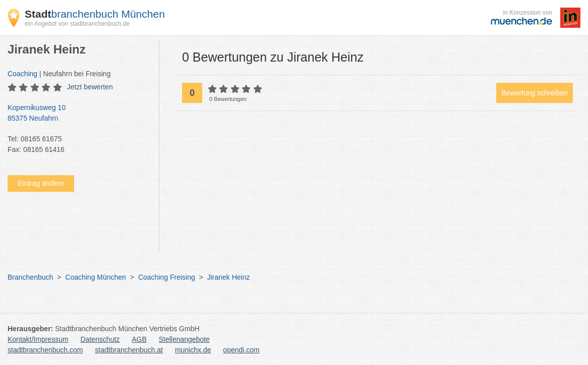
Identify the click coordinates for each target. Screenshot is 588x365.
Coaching (22, 74)
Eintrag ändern (41, 183)
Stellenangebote (184, 339)
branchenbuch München (95, 14)
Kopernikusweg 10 (78, 114)
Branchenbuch (30, 277)
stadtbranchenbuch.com (45, 350)
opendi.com (241, 350)
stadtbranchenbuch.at (129, 350)
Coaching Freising (167, 277)
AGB (139, 339)
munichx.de (193, 350)
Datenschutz (100, 339)
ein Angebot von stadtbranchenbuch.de (77, 24)
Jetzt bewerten (90, 87)
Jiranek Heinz (229, 277)
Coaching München (96, 277)
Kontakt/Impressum (38, 339)
